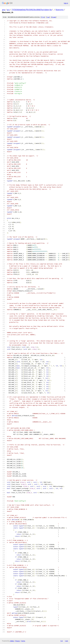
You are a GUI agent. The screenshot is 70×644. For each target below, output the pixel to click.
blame (54, 17)
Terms (23, 641)
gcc (8, 10)
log (48, 17)
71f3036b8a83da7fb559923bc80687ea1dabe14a (32, 10)
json (66, 641)
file (43, 17)
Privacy (17, 641)
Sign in (66, 3)
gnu (4, 10)
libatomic (60, 10)
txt (62, 641)
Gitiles (12, 641)
